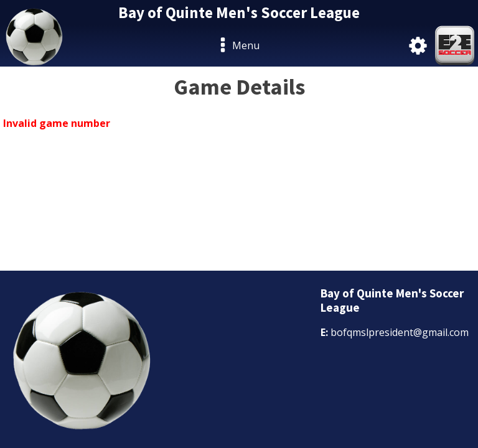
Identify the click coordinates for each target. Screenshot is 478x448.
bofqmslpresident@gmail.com (400, 332)
